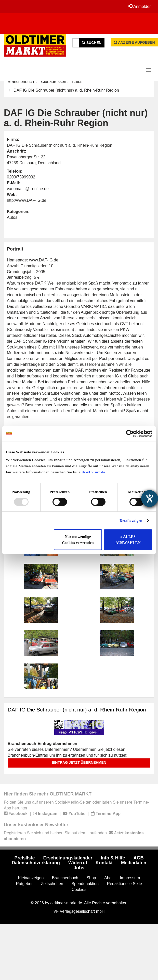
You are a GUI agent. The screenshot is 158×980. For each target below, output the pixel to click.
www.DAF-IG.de (44, 260)
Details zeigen (131, 521)
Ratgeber (24, 884)
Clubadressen (54, 82)
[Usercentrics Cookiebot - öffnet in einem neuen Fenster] (130, 434)
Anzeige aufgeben (134, 42)
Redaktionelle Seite (125, 884)
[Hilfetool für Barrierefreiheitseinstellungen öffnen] (150, 499)
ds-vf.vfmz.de (93, 472)
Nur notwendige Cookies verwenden (78, 540)
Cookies (79, 890)
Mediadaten (134, 863)
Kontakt (104, 863)
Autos (77, 82)
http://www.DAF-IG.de (27, 200)
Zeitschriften (52, 884)
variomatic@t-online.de (28, 189)
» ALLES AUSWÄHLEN (128, 540)
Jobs (79, 868)
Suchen (92, 43)
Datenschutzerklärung (36, 863)
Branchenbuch (21, 82)
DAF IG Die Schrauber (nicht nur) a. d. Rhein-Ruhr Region (77, 710)
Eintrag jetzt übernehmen (79, 762)
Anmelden (140, 6)
